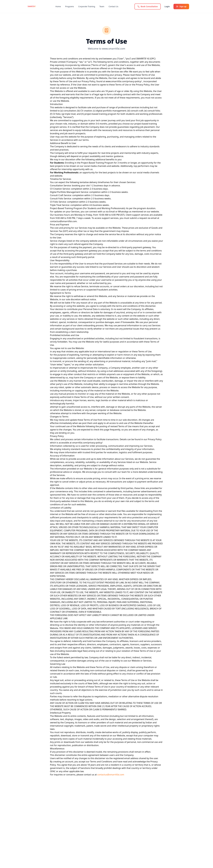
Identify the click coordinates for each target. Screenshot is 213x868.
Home (58, 6)
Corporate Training (87, 6)
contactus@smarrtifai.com (111, 775)
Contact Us (113, 6)
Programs (70, 6)
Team (102, 6)
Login (167, 6)
